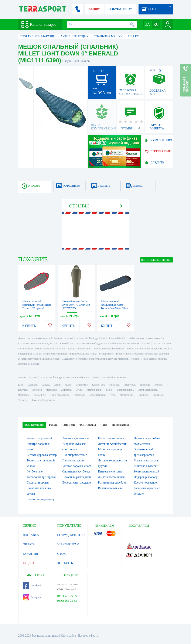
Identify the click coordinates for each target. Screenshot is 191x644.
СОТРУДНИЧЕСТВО (71, 535)
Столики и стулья (38, 483)
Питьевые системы (110, 472)
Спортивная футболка (76, 472)
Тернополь (79, 395)
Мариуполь (130, 385)
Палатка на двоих (74, 460)
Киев (21, 385)
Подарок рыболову (146, 477)
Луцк (112, 395)
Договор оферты (88, 636)
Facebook (32, 586)
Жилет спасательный (111, 477)
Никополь (143, 395)
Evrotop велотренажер (41, 499)
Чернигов (37, 390)
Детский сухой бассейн (113, 444)
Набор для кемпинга (111, 438)
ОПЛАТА (29, 544)
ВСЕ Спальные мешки (156, 260)
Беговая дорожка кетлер (42, 455)
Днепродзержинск (148, 390)
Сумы (79, 390)
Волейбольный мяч (110, 488)
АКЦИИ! (94, 9)
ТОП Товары (88, 425)
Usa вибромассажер (75, 455)
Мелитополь (126, 395)
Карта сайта (68, 636)
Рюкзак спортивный (39, 438)
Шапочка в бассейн (146, 466)
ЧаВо (104, 425)
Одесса (45, 385)
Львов (68, 385)
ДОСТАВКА (31, 535)
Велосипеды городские (77, 483)
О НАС (62, 554)
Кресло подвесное (145, 483)
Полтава (23, 390)
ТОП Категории (34, 425)
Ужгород (23, 400)
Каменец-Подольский (44, 400)
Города (53, 425)
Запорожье (82, 385)
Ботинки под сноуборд (112, 483)
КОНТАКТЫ (66, 563)
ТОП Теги (68, 425)
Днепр (57, 385)
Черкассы (52, 390)
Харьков (33, 385)
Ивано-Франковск (59, 395)
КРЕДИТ (29, 563)
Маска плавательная (147, 460)
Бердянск (158, 395)
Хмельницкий (94, 390)
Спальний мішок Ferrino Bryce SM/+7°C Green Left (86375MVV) (76, 305)
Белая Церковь (97, 395)
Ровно (109, 390)
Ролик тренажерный (146, 472)
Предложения (120, 425)
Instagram (32, 597)
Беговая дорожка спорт (77, 466)
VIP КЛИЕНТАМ (68, 544)
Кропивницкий (125, 390)
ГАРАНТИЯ (30, 554)
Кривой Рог (98, 385)
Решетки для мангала (76, 438)
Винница (145, 385)
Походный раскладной (77, 477)
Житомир (66, 390)
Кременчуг (39, 395)
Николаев (114, 385)
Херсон (158, 385)
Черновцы (24, 395)
